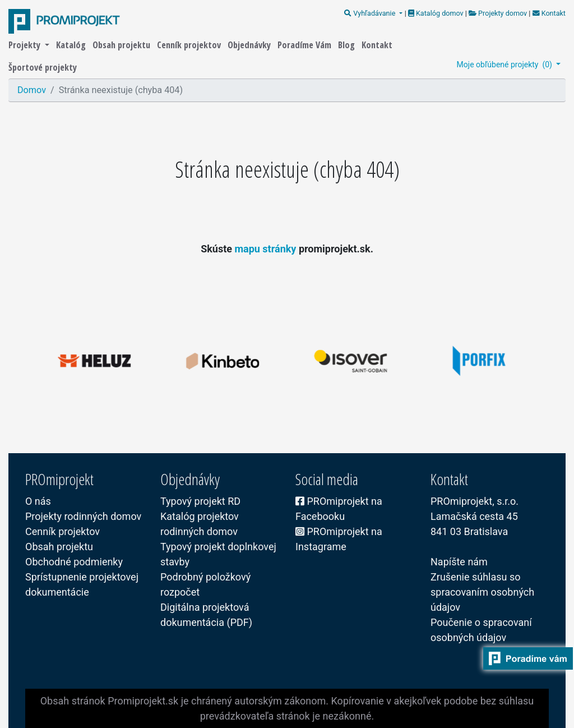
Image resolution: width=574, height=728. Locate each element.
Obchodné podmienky (74, 562)
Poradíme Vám (305, 45)
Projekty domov (498, 13)
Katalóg (72, 45)
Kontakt (548, 13)
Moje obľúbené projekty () (506, 64)
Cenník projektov (190, 45)
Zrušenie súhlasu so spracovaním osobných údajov (482, 592)
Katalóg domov (437, 13)
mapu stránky (266, 249)
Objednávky (250, 45)
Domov (32, 90)
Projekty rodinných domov (83, 516)
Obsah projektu (122, 45)
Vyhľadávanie (371, 13)
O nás (38, 501)
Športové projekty (43, 67)
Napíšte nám (459, 562)
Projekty (26, 45)
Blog (348, 45)
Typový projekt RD (200, 501)
